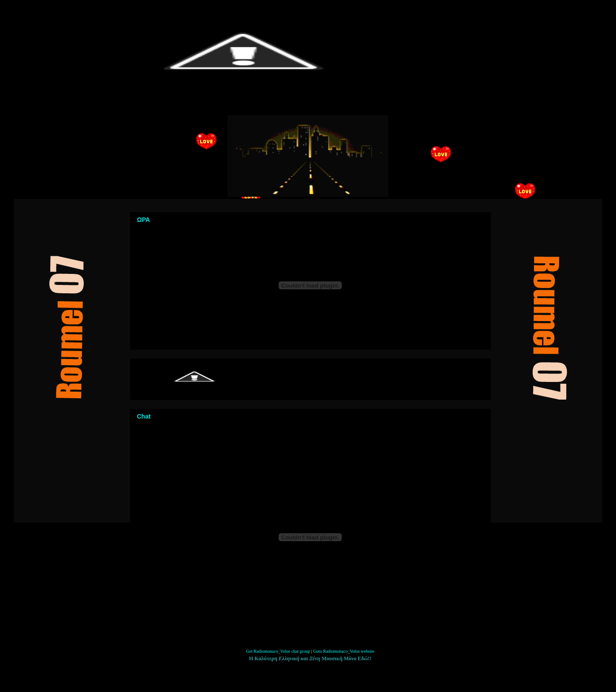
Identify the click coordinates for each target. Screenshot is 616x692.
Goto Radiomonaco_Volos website (344, 651)
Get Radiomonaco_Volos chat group (278, 651)
